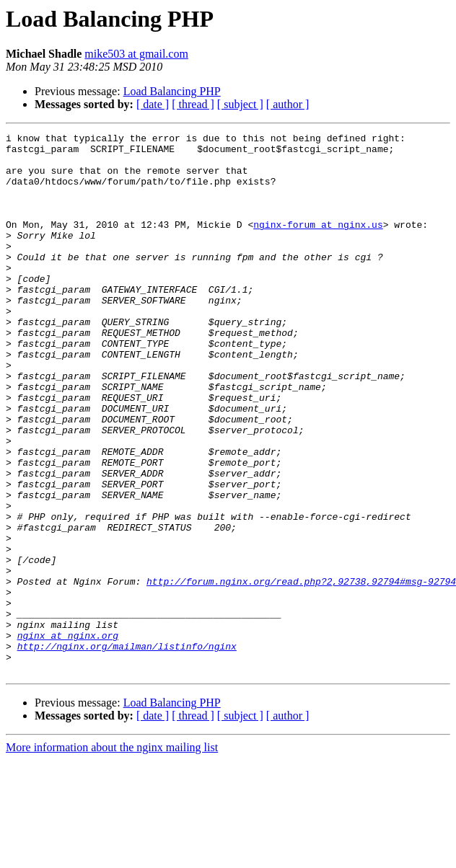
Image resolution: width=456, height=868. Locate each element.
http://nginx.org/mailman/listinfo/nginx (127, 750)
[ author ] (288, 104)
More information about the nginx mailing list (112, 855)
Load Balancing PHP (172, 91)
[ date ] (153, 104)
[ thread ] (193, 104)
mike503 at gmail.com (136, 54)
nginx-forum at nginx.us (318, 244)
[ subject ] (240, 104)
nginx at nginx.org (68, 737)
